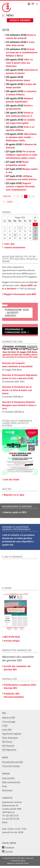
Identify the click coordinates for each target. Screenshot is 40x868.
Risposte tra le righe (14, 495)
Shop (4, 786)
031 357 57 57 (12, 816)
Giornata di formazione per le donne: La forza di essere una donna (17, 390)
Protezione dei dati (18, 861)
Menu (10, 16)
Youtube (9, 852)
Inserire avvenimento (15, 248)
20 (15, 235)
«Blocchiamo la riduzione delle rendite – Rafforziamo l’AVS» (21, 137)
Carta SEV (7, 730)
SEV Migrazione (9, 750)
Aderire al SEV (9, 718)
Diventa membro (20, 21)
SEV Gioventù (8, 746)
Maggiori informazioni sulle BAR (20, 294)
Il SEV (5, 726)
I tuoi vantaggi (9, 722)
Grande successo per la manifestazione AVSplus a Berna (22, 53)
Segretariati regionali (12, 734)
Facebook (10, 848)
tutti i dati (9, 244)
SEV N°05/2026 (12, 637)
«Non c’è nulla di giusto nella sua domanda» (19, 63)
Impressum (30, 858)
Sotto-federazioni (10, 738)
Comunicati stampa (11, 766)
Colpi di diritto (8, 778)
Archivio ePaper (12, 641)
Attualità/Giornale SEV (13, 762)
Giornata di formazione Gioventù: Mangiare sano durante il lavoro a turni (19, 405)
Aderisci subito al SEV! (15, 513)
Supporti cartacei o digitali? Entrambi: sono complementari (21, 187)
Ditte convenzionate (11, 782)
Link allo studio (11, 480)
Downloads (7, 790)
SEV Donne (7, 742)
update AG (19, 863)
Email (5, 822)
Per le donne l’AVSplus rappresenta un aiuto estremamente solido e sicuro (22, 155)
